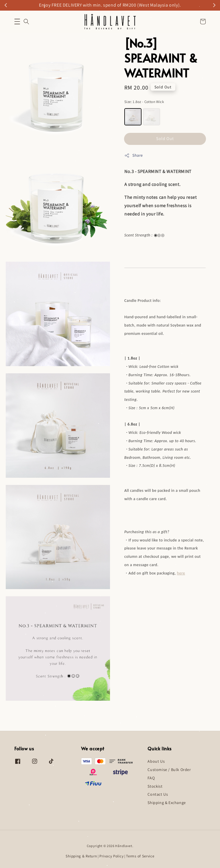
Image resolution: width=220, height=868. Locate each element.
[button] (17, 22)
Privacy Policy (111, 856)
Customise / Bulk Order (169, 770)
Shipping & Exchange (167, 803)
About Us (156, 761)
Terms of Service (140, 856)
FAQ (151, 778)
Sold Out (165, 138)
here (181, 573)
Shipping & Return (81, 856)
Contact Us (158, 794)
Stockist (155, 786)
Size (144, 102)
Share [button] (134, 155)
